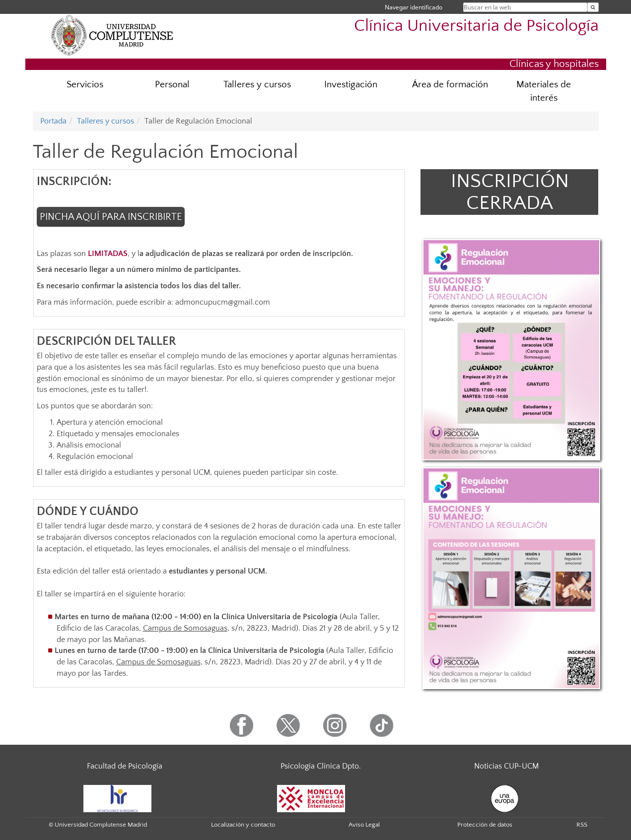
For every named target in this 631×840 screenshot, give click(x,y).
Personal (172, 85)
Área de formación (450, 85)
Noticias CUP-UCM (506, 766)
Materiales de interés (544, 91)
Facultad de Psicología (125, 766)
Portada (53, 121)
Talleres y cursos (257, 85)
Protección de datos (485, 825)
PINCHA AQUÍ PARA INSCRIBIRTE (111, 217)
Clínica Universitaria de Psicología (476, 26)
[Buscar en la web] (593, 7)
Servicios (85, 85)
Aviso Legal (364, 825)
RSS (582, 825)
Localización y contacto (243, 825)
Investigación (351, 85)
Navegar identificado (414, 7)
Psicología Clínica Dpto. (321, 766)
